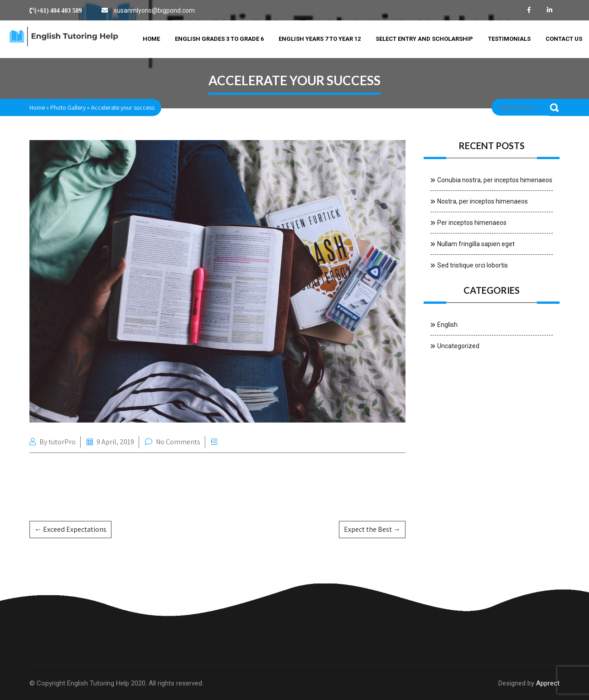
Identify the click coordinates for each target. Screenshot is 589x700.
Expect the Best (372, 529)
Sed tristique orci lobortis (473, 265)
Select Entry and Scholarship (424, 39)
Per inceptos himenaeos (472, 223)
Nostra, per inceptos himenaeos (483, 201)
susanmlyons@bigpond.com (154, 10)
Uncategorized (458, 346)
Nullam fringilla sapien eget (476, 244)
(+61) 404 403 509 (58, 10)
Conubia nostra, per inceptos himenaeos (495, 180)
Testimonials (509, 39)
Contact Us (564, 39)
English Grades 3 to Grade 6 (219, 39)
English (447, 325)
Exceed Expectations (70, 529)
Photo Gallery (68, 107)
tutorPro (62, 442)
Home (151, 39)
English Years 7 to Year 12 (320, 39)
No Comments (178, 442)
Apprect (548, 683)
